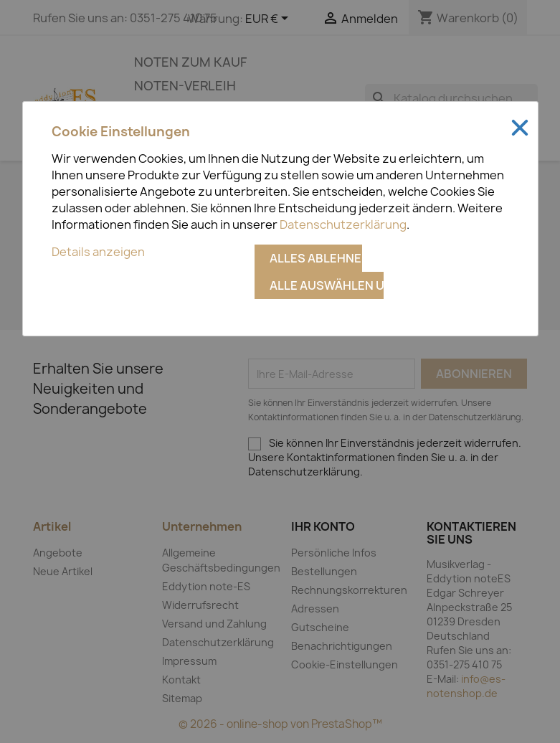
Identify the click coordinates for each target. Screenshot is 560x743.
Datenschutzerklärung (343, 224)
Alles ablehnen (316, 258)
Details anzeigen (98, 252)
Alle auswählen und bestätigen (327, 285)
